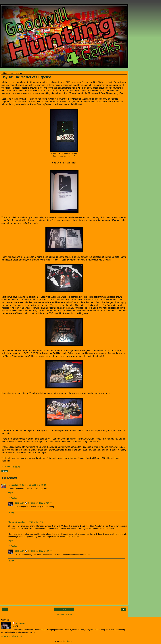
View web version (64, 614)
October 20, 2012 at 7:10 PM (40, 503)
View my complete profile (11, 636)
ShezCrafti (13, 522)
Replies (14, 498)
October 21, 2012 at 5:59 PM (40, 551)
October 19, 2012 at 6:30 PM (34, 485)
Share (5, 471)
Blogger (69, 641)
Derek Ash (19, 503)
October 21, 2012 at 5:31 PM (30, 522)
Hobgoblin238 (14, 485)
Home (64, 609)
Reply (10, 492)
